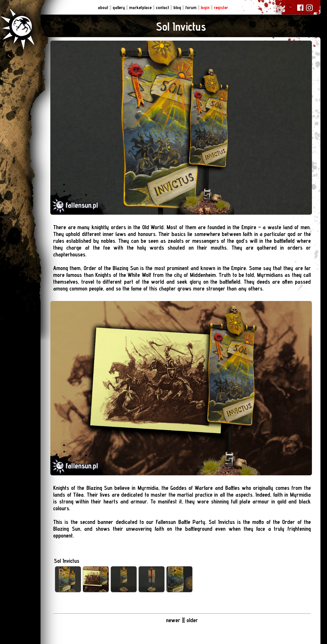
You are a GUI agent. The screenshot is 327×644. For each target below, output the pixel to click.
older (192, 620)
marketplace (141, 8)
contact (163, 8)
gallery (119, 8)
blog (178, 8)
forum (192, 8)
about (104, 8)
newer (173, 620)
